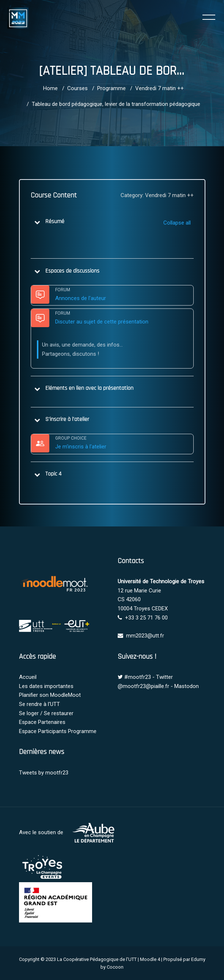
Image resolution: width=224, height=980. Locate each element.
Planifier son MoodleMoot (50, 695)
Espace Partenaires (42, 722)
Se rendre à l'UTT (39, 704)
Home (50, 88)
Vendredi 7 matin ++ (160, 88)
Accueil (28, 677)
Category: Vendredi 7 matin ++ (157, 195)
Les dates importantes (46, 686)
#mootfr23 (138, 677)
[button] (37, 222)
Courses (77, 88)
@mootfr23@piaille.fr (143, 686)
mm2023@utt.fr (145, 636)
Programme (111, 88)
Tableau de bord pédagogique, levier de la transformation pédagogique (116, 104)
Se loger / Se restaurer (46, 713)
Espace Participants (43, 731)
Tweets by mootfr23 (44, 773)
